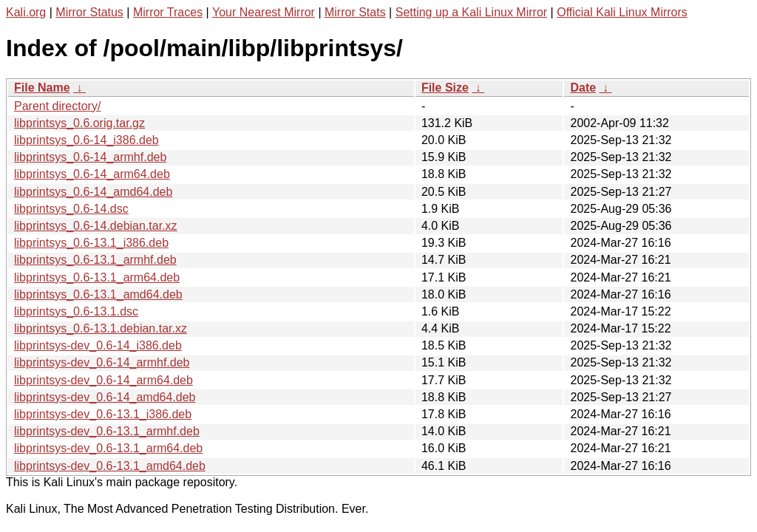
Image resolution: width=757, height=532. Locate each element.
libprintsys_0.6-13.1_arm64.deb (97, 277)
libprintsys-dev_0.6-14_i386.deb (98, 345)
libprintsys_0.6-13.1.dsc (76, 311)
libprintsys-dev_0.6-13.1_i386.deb (103, 414)
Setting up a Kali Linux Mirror (471, 12)
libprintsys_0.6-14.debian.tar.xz (96, 226)
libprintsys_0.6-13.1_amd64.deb (98, 294)
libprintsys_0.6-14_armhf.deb (90, 157)
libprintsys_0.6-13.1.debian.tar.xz (101, 328)
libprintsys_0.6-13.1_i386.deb (91, 243)
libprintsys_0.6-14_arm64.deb (92, 174)
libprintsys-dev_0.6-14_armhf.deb (102, 362)
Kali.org (26, 12)
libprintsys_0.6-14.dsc (71, 209)
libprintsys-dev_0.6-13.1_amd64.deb (110, 466)
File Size (445, 88)
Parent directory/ (57, 106)
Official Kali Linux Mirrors (622, 12)
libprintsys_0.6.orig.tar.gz (79, 123)
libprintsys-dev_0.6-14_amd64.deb (105, 397)
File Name (42, 88)
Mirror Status (89, 12)
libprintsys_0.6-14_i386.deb (86, 140)
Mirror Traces (168, 12)
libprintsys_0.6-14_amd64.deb (93, 192)
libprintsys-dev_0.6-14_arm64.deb (103, 380)
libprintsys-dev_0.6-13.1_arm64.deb (108, 448)
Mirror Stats (355, 12)
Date (583, 88)
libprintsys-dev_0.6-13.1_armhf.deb (107, 431)
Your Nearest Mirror (264, 12)
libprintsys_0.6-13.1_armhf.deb (95, 260)
